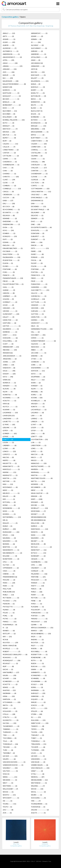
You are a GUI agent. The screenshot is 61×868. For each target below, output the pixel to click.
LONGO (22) (9, 451)
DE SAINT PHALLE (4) (40, 209)
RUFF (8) (8, 666)
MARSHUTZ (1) (10, 475)
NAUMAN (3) (9, 538)
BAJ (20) (8, 78)
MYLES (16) (8, 535)
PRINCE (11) (10, 622)
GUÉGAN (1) (38, 311)
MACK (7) (36, 457)
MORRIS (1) (9, 514)
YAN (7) (36, 801)
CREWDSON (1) (11, 195)
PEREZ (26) (37, 592)
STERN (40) (37, 714)
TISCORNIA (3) (10, 738)
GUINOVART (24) (11, 314)
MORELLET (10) (39, 508)
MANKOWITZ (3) (11, 466)
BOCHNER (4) (9, 114)
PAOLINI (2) (9, 580)
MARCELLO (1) (11, 469)
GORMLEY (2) (10, 302)
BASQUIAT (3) (12, 96)
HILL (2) (35, 332)
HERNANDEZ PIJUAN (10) (42, 329)
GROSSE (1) (10, 311)
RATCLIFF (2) (9, 634)
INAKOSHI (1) (38, 347)
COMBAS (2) (9, 186)
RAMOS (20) (37, 631)
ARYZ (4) (34, 69)
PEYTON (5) (38, 598)
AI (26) (36, 42)
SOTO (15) (39, 708)
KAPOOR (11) (38, 371)
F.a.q (50, 861)
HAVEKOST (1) (39, 323)
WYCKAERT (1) (11, 798)
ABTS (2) (8, 36)
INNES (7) (37, 350)
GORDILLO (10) (38, 299)
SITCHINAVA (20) (12, 702)
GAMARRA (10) (39, 287)
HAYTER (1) (12, 326)
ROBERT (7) (11, 651)
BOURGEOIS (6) (39, 123)
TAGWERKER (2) (11, 726)
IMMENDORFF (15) (11, 347)
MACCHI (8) (37, 454)
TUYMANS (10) (38, 750)
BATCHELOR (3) (39, 96)
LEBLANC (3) (9, 427)
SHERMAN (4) (9, 693)
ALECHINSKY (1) (39, 48)
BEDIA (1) (36, 99)
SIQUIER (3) (37, 699)
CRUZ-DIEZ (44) (39, 195)
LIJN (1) (36, 442)
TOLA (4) (8, 741)
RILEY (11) (37, 645)
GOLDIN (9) (8, 299)
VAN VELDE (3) (38, 762)
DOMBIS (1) (9, 233)
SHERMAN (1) (38, 690)
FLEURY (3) (37, 263)
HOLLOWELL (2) (10, 341)
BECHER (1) (11, 99)
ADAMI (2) (37, 36)
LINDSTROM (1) (39, 445)
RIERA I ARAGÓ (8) (10, 645)
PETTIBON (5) (11, 598)
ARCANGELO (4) (37, 63)
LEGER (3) (37, 427)
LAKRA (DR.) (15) (9, 416)
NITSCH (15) (39, 553)
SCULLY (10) (37, 684)
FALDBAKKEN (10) (11, 257)
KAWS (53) (7, 380)
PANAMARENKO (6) (10, 577)
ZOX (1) (7, 813)
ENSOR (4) (37, 245)
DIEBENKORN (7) (11, 224)
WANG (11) (10, 777)
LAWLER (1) (37, 422)
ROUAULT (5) (10, 663)
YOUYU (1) (7, 807)
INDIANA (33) (10, 350)
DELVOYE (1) (37, 215)
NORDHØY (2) (38, 556)
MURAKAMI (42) (11, 532)
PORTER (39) (38, 616)
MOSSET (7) (38, 514)
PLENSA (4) (9, 610)
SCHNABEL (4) (38, 678)
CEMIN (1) (9, 159)
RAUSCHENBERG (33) (41, 634)
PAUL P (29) (7, 589)
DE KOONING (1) (11, 209)
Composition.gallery (10, 17)
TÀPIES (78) (37, 729)
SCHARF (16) (9, 678)
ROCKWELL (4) (39, 651)
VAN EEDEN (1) (39, 759)
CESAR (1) (38, 159)
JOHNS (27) (9, 362)
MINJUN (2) (36, 496)
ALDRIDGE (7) (10, 48)
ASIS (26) (9, 72)
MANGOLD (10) (39, 463)
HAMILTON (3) (39, 317)
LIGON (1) (8, 442)
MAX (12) (8, 484)
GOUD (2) (8, 305)
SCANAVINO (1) (39, 675)
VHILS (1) (6, 774)
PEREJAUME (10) (9, 592)
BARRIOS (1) (9, 90)
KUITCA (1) (10, 407)
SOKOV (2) (37, 705)
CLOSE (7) (8, 183)
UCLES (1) (36, 753)
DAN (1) (37, 203)
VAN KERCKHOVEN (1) (14, 762)
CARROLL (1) (39, 150)
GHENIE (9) (9, 290)
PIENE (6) (36, 601)
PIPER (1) (37, 604)
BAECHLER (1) (38, 75)
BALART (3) (37, 78)
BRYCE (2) (38, 135)
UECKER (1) (38, 756)
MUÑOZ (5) (37, 526)
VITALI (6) (38, 774)
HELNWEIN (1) (11, 329)
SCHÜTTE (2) (10, 684)
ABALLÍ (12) (9, 33)
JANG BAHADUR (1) (12, 356)
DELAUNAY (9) (38, 212)
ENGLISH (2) (8, 245)
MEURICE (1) (11, 493)
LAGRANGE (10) (10, 413)
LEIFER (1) (8, 430)
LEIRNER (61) (10, 433)
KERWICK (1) (9, 383)
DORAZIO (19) (10, 236)
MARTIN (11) (9, 478)
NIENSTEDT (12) (39, 550)
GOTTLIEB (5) (38, 302)
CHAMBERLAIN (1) (11, 165)
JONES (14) (8, 365)
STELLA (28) (9, 714)
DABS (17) (8, 200)
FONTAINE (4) (10, 269)
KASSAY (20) (9, 374)
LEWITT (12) (37, 436)
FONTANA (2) (38, 269)
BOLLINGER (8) (10, 117)
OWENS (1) (9, 574)
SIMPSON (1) (9, 699)
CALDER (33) (39, 144)
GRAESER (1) (38, 305)
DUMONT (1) (38, 239)
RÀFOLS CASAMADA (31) (42, 628)
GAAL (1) (8, 287)
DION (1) (8, 227)
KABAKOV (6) (9, 368)
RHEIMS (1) (37, 640)
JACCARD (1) (39, 353)
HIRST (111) (10, 335)
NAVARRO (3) (10, 541)
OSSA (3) (9, 571)
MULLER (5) (10, 523)
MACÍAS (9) (8, 457)
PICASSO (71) (10, 601)
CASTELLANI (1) (39, 153)
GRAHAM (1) (9, 308)
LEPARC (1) (8, 436)
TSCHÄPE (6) (38, 747)
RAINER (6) (9, 631)
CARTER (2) (9, 153)
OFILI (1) (8, 562)
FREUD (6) (8, 281)
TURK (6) (8, 750)
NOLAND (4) (10, 556)
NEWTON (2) (10, 547)
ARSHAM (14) (10, 69)
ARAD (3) (36, 60)
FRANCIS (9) (9, 275)
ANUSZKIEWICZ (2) (12, 57)
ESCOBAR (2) (10, 251)
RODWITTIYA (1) (39, 654)
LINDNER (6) (10, 445)
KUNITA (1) (38, 407)
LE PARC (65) (9, 424)
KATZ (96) (8, 377)
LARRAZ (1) (37, 419)
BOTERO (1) (39, 120)
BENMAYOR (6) (38, 102)
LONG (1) (37, 448)
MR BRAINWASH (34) (39, 517)
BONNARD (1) (38, 117)
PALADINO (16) (39, 574)
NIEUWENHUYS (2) (12, 553)
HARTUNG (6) (9, 323)
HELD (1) (35, 326)
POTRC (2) (10, 619)
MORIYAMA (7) (38, 511)
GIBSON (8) (9, 293)
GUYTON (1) (37, 314)
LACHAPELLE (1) (39, 410)
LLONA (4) (9, 448)
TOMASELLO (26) (10, 744)
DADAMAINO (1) (37, 200)
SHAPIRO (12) (9, 690)
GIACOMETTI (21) (40, 290)
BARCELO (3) (38, 87)
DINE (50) (36, 224)
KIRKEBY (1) (37, 386)
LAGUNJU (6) (37, 413)
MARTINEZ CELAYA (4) (42, 478)
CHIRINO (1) (9, 174)
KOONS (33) (37, 398)
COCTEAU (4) (38, 183)
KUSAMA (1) (9, 410)
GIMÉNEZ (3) (10, 296)
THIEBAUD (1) (10, 732)
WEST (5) (8, 783)
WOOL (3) (38, 792)
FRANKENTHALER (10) (13, 278)
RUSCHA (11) (38, 666)
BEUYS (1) (37, 105)
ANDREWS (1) (39, 54)
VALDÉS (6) (9, 759)
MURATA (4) (37, 532)
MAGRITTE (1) (10, 463)
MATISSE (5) (9, 481)
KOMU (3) (36, 395)
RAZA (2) (36, 637)
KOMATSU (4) (10, 395)
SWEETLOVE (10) (40, 723)
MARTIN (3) (38, 475)
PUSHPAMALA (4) (10, 625)
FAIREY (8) (37, 254)
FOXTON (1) (37, 272)
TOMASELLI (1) (38, 741)
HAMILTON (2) (10, 320)
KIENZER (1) (10, 386)
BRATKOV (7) (10, 129)
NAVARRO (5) (37, 538)
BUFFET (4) (9, 138)
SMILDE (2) (38, 702)
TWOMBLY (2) (9, 753)
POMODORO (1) (40, 613)
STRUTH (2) (10, 717)
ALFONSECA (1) (11, 51)
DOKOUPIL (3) (39, 230)
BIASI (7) (8, 108)
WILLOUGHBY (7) (10, 789)
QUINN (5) (36, 625)
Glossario (45, 861)
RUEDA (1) (37, 663)
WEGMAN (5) (10, 780)
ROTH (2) (36, 660)
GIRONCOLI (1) (39, 296)
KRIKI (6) (6, 404)
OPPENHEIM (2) (11, 568)
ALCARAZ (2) (37, 45)
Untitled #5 (45, 844)
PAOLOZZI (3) (39, 580)
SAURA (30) (9, 675)
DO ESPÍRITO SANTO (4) (41, 227)
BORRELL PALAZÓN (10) (14, 120)
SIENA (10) (9, 696)
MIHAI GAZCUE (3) (40, 493)
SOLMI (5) (9, 708)
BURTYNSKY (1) (39, 138)
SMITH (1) (8, 705)
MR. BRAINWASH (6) (38, 520)
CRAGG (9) (8, 192)
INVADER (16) (8, 353)
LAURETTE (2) (11, 422)
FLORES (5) (10, 266)
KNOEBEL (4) (37, 392)
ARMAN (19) (13, 66)
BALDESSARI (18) (11, 81)
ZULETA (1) (38, 813)
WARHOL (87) (38, 777)
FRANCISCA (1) (38, 275)
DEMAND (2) (10, 218)
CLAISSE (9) (39, 177)
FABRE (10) (36, 251)
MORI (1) (8, 511)
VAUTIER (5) (10, 771)
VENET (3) (37, 771)
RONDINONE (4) (38, 657)
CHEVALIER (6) (39, 165)
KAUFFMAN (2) (38, 377)
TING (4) (9, 735)
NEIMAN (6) (9, 544)
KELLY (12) (38, 380)
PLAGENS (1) (37, 607)
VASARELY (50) (10, 768)
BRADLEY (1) (9, 126)
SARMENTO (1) (38, 672)
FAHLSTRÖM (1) (11, 254)
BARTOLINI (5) (11, 93)
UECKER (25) (10, 756)
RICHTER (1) (38, 643)
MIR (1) (9, 499)
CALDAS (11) (10, 144)
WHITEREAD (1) (39, 783)
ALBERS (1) (8, 45)
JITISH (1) (36, 359)
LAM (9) (36, 416)
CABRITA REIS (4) (39, 141)
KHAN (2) (36, 383)
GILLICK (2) (37, 293)
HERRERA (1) (10, 332)
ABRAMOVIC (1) (39, 33)
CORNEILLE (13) (12, 189)
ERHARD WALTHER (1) (13, 248)
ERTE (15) (40, 248)
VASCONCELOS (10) (40, 768)
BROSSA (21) (9, 132)
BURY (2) (7, 141)
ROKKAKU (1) (10, 657)
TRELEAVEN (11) (39, 744)
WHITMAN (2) (10, 786)
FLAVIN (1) (8, 263)
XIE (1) (8, 801)
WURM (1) (37, 795)
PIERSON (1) (9, 604)
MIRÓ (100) (37, 499)
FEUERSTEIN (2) (11, 260)
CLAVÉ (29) (9, 180)
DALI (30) (9, 203)
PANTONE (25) (38, 577)
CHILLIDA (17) (39, 168)
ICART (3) (8, 344)
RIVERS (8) (37, 648)
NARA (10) (38, 535)
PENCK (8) (36, 589)
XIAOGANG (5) (38, 798)
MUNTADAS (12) (40, 529)
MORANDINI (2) (11, 508)
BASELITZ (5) (38, 93)
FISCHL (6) (36, 260)
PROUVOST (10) (39, 622)
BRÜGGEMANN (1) (40, 132)
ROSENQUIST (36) (12, 660)
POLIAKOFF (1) (38, 610)
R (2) (5, 628)
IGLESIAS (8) (38, 344)
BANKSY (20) (7, 87)
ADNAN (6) (36, 39)
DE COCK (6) (9, 206)
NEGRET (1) (37, 541)
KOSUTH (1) (9, 401)
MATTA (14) (38, 481)
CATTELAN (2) (11, 156)
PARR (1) (8, 586)
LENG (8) (38, 433)
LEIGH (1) (37, 430)
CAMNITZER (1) (39, 147)
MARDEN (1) (37, 469)
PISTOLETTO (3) (13, 607)
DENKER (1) (37, 218)
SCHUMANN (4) (39, 681)
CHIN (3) (8, 171)
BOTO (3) (8, 123)
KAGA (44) (9, 371)
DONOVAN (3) (38, 233)
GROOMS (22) (37, 308)
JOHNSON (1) (38, 362)
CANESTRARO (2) (11, 150)
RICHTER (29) (10, 643)
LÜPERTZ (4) (10, 454)
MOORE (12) (38, 505)
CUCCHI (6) (9, 198)
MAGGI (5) (37, 460)
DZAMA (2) (9, 242)
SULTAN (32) (10, 723)
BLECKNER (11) (10, 111)
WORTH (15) (9, 795)
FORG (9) (9, 272)
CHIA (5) (8, 168)
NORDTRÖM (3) (11, 559)
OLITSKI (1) (9, 565)
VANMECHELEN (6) (40, 765)
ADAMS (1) (9, 39)
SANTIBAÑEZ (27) (11, 672)
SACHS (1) (8, 669)
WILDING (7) (38, 786)
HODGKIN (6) (10, 338)
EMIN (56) (37, 242)
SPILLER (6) (37, 711)
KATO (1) (36, 374)
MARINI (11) (9, 472)
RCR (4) (5, 640)
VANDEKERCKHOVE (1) (13, 765)
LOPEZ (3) (37, 451)
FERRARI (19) (37, 257)
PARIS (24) (9, 583)
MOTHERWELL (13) (12, 517)
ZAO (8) (8, 810)
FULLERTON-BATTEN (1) (13, 284)
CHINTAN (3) (39, 171)
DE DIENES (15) (39, 206)
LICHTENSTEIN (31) (39, 439)
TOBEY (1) (36, 738)
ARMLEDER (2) (38, 66)
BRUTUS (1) (9, 135)
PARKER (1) (38, 583)
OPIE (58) (36, 565)
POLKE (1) (9, 613)
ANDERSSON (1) (11, 54)
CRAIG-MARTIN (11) (41, 192)
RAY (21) (7, 637)
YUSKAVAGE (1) (38, 807)
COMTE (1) (37, 186)
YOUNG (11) (9, 804)
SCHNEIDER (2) (11, 681)
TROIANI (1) (10, 747)
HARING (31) (37, 320)
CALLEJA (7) (9, 147)
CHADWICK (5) (10, 162)
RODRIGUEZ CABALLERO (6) (15, 654)
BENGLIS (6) (9, 102)
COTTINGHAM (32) (40, 189)
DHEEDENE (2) (10, 221)
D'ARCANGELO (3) (39, 198)
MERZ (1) (8, 490)
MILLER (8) (9, 496)
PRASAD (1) (39, 619)
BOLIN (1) (36, 114)
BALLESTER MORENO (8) (14, 84)
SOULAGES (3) (10, 711)
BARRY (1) (37, 90)
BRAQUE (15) (39, 126)
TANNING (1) (10, 729)
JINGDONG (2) (10, 359)
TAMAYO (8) (38, 726)
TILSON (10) (37, 732)
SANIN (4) (37, 669)
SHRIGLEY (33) (38, 693)
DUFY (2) (8, 239)
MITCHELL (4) (9, 502)
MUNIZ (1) (8, 526)
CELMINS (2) (37, 156)
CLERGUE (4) (38, 180)
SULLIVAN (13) (38, 720)
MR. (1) (5, 520)
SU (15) (36, 717)
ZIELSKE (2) (40, 810)
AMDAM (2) (37, 51)
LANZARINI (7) (10, 419)
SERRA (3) (37, 687)
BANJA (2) (36, 84)
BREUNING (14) (38, 129)
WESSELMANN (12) (39, 780)
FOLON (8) (39, 266)
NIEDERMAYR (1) (11, 550)
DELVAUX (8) (9, 215)
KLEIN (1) (37, 389)
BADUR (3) (9, 75)
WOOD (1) (8, 792)
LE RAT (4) (36, 424)
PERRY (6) (37, 595)
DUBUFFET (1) (38, 236)
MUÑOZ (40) (9, 529)
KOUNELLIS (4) (38, 401)
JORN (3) (36, 365)
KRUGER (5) (38, 404)
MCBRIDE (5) (37, 484)
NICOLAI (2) (41, 547)
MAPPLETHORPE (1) (41, 466)
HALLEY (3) (9, 317)
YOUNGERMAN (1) (39, 804)
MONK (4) (9, 505)
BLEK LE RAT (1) (37, 111)
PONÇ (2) (8, 616)
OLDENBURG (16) (39, 562)
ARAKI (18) (10, 63)
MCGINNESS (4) (38, 487)
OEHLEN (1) (37, 559)
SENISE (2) (9, 687)
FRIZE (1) (37, 281)
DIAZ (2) (37, 221)
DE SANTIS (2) (11, 212)
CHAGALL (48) (38, 162)
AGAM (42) (9, 42)
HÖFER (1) (37, 338)
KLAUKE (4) (9, 389)
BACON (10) (38, 72)
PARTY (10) (38, 586)
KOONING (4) (11, 398)
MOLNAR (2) (37, 502)
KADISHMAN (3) (40, 368)
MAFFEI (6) (9, 460)
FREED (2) (37, 278)
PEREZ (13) (8, 595)
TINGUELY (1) (38, 735)
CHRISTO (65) (11, 177)
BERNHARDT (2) (12, 105)
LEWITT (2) (8, 439)
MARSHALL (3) (40, 472)
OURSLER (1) (37, 571)
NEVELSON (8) (38, 544)
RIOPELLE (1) (11, 648)
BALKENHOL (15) (40, 81)
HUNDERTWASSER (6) (43, 341)
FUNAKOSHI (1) (39, 284)
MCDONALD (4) (10, 487)
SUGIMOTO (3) (11, 720)
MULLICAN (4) (38, 523)
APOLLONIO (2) (39, 57)
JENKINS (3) (37, 356)
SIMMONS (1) (37, 696)
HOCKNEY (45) (38, 335)
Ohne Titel (16, 844)
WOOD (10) (37, 789)
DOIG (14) (8, 230)
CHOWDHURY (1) (39, 174)
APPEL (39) (8, 60)
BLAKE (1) (36, 108)
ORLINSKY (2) (38, 568)
